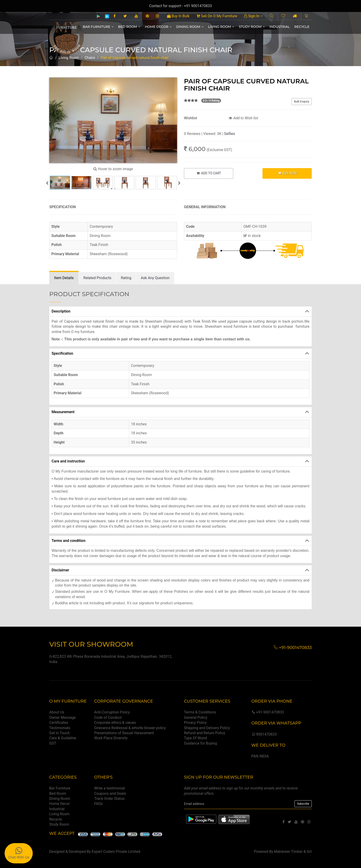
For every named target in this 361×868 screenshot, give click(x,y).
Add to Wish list (243, 118)
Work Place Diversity (111, 738)
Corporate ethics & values (115, 723)
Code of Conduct (108, 717)
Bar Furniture (98, 27)
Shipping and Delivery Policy (207, 728)
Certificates (59, 723)
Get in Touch (60, 733)
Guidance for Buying (200, 743)
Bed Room (129, 27)
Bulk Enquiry (302, 102)
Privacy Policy (195, 723)
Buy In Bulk (178, 16)
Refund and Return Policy (205, 733)
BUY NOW (287, 173)
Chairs (90, 58)
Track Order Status (109, 799)
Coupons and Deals (110, 793)
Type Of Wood (195, 738)
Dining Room (190, 27)
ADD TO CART (209, 173)
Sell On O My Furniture (217, 16)
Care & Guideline (63, 738)
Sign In (253, 16)
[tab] (64, 278)
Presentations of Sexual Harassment (124, 733)
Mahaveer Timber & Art (293, 852)
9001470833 (264, 734)
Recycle (302, 27)
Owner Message (63, 717)
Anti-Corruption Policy (112, 712)
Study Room (252, 27)
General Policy (196, 717)
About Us (57, 712)
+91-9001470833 (268, 712)
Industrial (279, 27)
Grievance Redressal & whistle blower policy (130, 728)
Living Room (221, 27)
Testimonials (60, 728)
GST (53, 743)
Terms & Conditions (200, 712)
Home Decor (158, 27)
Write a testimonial (109, 788)
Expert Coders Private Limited (116, 852)
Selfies (229, 134)
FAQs (98, 804)
